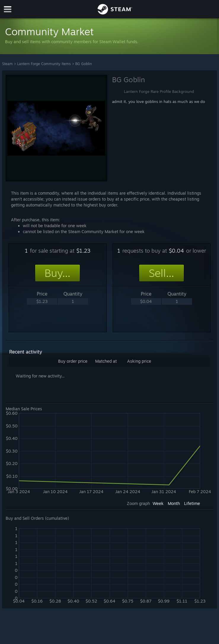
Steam (7, 64)
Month (174, 503)
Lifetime (192, 503)
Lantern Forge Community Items (44, 64)
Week (158, 503)
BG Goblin (84, 64)
